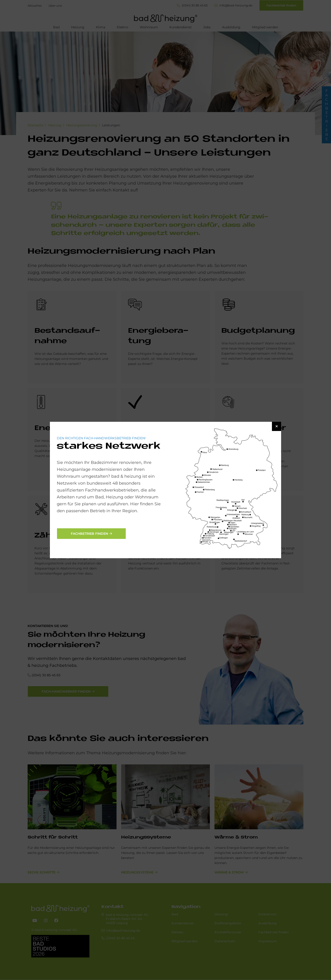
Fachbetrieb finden (89, 534)
